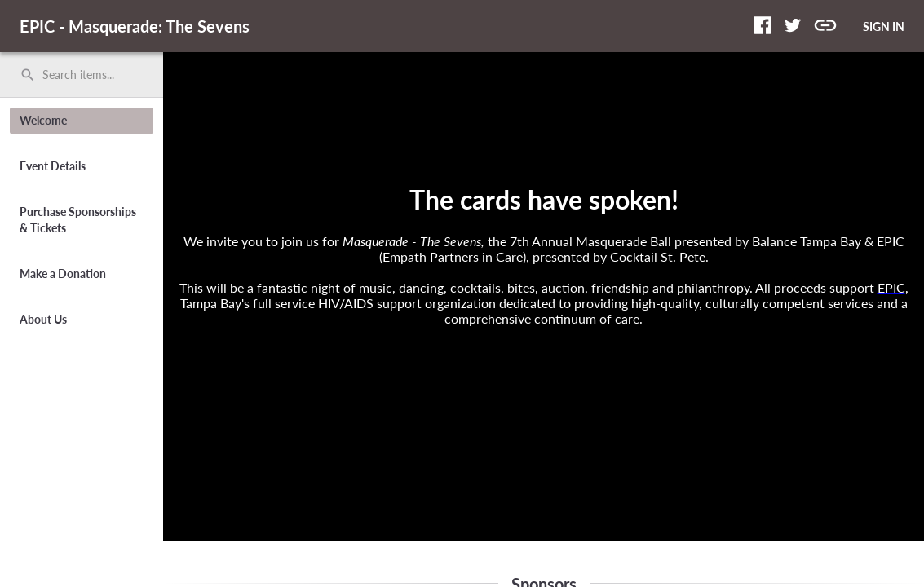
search (28, 75)
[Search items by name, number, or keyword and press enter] (87, 75)
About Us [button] (43, 319)
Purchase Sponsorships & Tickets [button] (78, 220)
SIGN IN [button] (884, 26)
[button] (763, 25)
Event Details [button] (53, 166)
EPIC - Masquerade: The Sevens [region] (135, 26)
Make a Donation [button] (63, 274)
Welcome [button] (43, 120)
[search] (82, 75)
